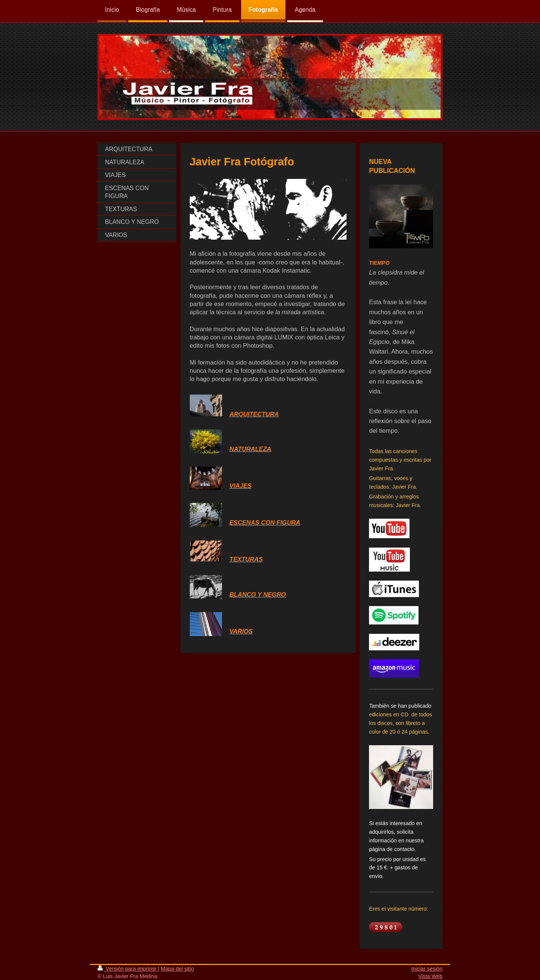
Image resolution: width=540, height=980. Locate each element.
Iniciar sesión (427, 969)
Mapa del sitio (177, 969)
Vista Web (430, 976)
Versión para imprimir (128, 969)
